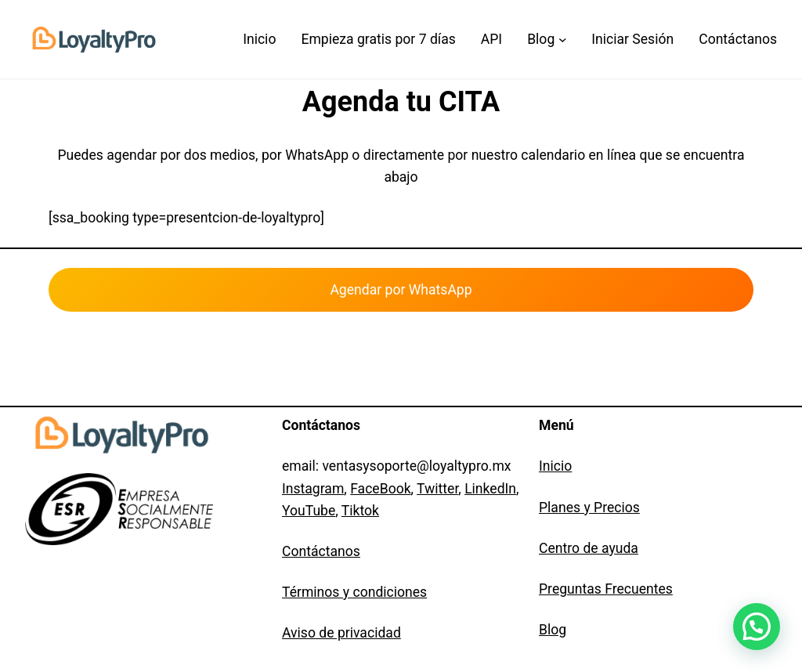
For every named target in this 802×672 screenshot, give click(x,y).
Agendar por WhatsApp (401, 290)
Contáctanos (321, 551)
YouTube (309, 511)
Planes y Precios (589, 508)
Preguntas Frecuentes (606, 589)
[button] (757, 627)
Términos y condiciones (354, 592)
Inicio (555, 466)
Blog (553, 630)
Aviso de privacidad (341, 633)
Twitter (437, 489)
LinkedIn (490, 489)
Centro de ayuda (589, 548)
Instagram (313, 489)
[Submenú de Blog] (547, 39)
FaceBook (380, 489)
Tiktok (360, 511)
